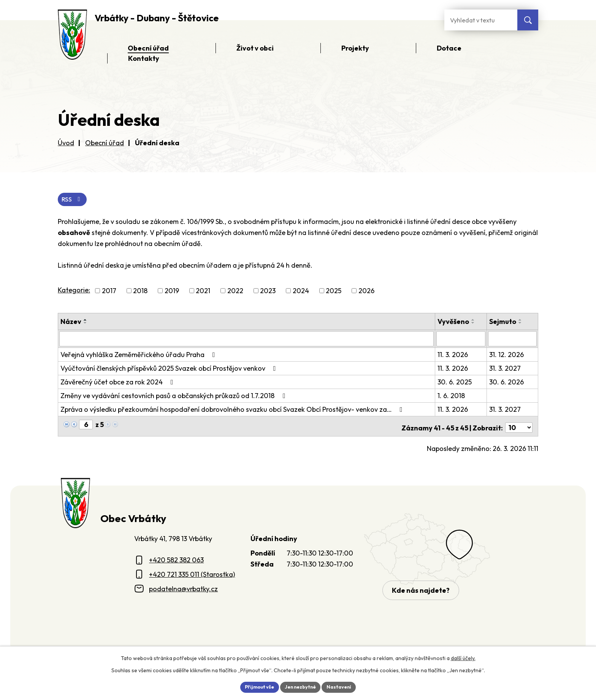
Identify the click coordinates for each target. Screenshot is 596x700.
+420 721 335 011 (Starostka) (192, 572)
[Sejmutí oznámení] (513, 340)
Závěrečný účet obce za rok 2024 (118, 382)
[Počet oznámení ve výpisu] (519, 425)
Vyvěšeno (454, 323)
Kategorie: (74, 291)
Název (71, 323)
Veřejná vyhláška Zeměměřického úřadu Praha (139, 355)
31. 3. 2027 (505, 369)
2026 (366, 292)
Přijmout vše (255, 686)
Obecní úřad (105, 143)
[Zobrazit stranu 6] (86, 425)
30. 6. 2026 (507, 382)
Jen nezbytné (301, 686)
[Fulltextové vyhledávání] (481, 20)
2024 (301, 292)
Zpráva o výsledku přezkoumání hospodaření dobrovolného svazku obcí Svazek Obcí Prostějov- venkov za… (233, 410)
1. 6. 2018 (452, 396)
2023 (268, 292)
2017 (109, 292)
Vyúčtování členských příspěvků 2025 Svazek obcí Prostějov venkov (170, 369)
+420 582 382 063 (176, 558)
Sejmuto (503, 323)
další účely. (463, 657)
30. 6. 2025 (456, 382)
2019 (172, 292)
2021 (203, 292)
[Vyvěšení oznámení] (462, 340)
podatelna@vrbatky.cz (183, 586)
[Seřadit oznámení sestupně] (86, 324)
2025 (334, 292)
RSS (74, 200)
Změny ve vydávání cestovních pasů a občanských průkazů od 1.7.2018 (174, 396)
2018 (140, 292)
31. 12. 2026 (507, 355)
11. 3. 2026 (454, 355)
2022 (235, 292)
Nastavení (344, 686)
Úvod (66, 143)
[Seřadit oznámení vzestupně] (86, 321)
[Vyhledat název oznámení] (247, 340)
